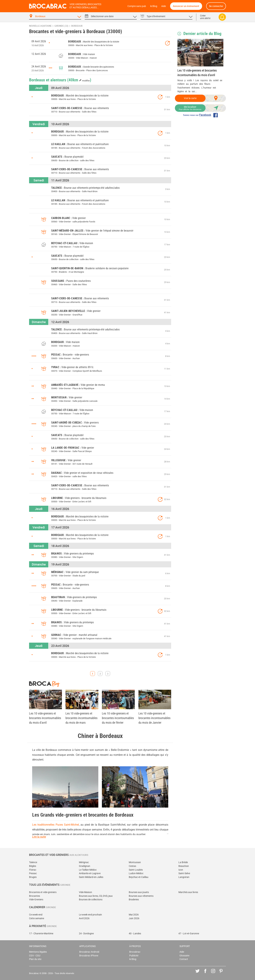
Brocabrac (135, 952)
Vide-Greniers (36, 900)
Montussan (135, 862)
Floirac (33, 870)
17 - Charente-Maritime (41, 934)
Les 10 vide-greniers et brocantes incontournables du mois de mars (81, 718)
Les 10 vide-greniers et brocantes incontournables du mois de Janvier (154, 718)
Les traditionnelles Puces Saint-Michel (56, 825)
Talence (33, 862)
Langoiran (184, 877)
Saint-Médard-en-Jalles (91, 877)
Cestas (132, 866)
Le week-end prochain (90, 915)
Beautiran (184, 866)
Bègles (33, 866)
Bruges (33, 877)
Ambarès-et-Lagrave (90, 873)
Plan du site (35, 959)
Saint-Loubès (136, 870)
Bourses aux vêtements (141, 896)
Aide (164, 6)
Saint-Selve (184, 873)
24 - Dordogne (86, 934)
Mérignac (84, 862)
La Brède (183, 862)
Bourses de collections (91, 900)
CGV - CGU (35, 956)
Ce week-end (36, 915)
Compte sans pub (137, 6)
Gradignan (85, 866)
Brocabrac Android (89, 952)
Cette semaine (37, 918)
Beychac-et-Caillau (139, 877)
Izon (181, 870)
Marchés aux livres (188, 892)
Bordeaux (77, 26)
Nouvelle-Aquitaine (40, 26)
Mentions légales (38, 952)
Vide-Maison (85, 892)
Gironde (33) (61, 26)
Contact (184, 959)
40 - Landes (135, 934)
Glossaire (184, 956)
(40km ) (79, 80)
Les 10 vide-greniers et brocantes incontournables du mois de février (118, 718)
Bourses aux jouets (139, 892)
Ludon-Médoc (136, 873)
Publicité (134, 956)
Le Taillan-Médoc (88, 870)
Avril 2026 (84, 918)
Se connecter (216, 6)
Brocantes (35, 896)
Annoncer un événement (186, 6)
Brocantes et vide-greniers (43, 892)
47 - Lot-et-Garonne (189, 934)
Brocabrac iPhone (89, 956)
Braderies (134, 900)
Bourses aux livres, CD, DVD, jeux (96, 896)
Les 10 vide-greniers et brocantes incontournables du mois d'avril (197, 73)
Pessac (33, 873)
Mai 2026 (134, 915)
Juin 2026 (134, 918)
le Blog (154, 6)
